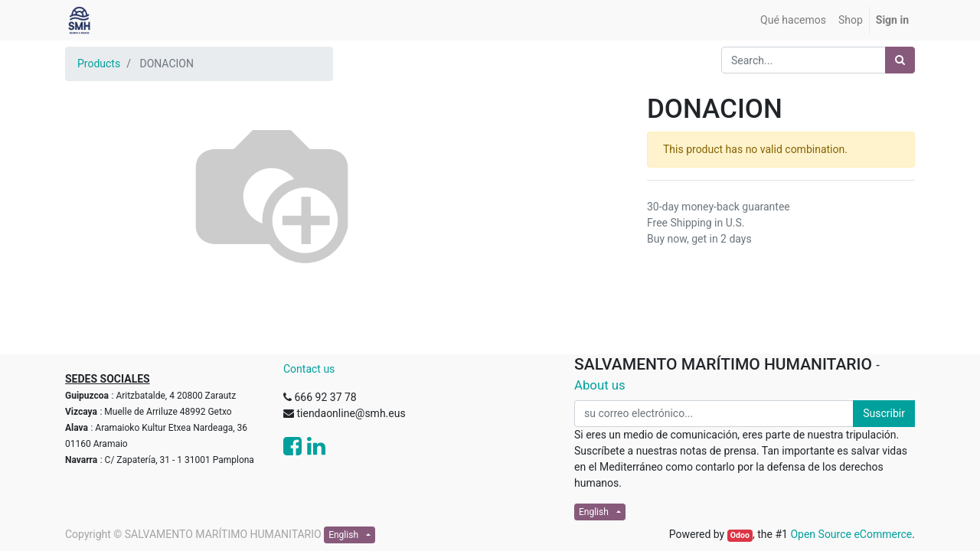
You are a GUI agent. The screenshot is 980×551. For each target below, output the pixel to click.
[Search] (900, 60)
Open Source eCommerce (851, 534)
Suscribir (884, 413)
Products (99, 64)
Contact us (309, 369)
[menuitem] (793, 20)
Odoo (740, 535)
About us (600, 385)
